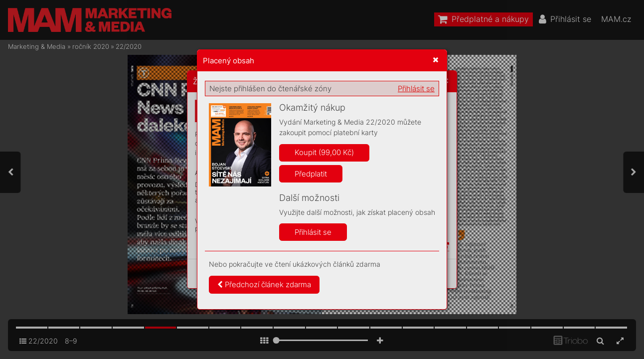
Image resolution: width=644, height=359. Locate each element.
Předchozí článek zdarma (264, 284)
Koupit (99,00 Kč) (324, 152)
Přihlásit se (416, 89)
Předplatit (311, 174)
